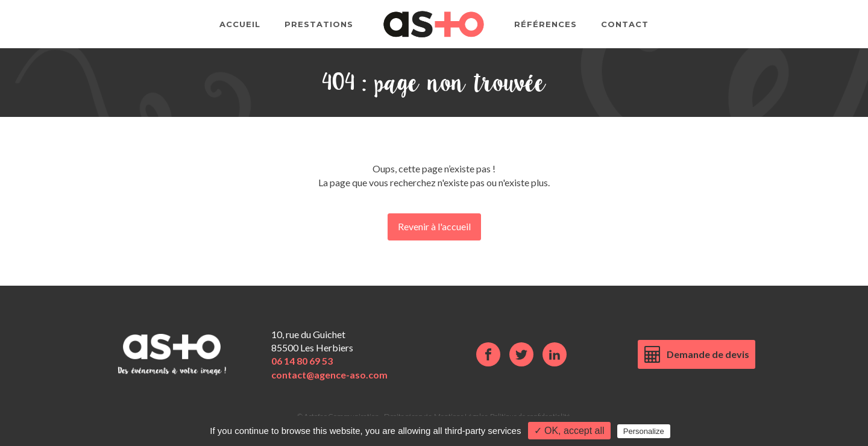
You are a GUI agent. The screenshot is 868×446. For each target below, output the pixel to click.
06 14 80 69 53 (302, 361)
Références (546, 24)
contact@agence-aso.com (329, 375)
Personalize (644, 431)
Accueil (240, 24)
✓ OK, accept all (569, 431)
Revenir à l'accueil (434, 226)
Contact (625, 24)
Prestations (319, 24)
